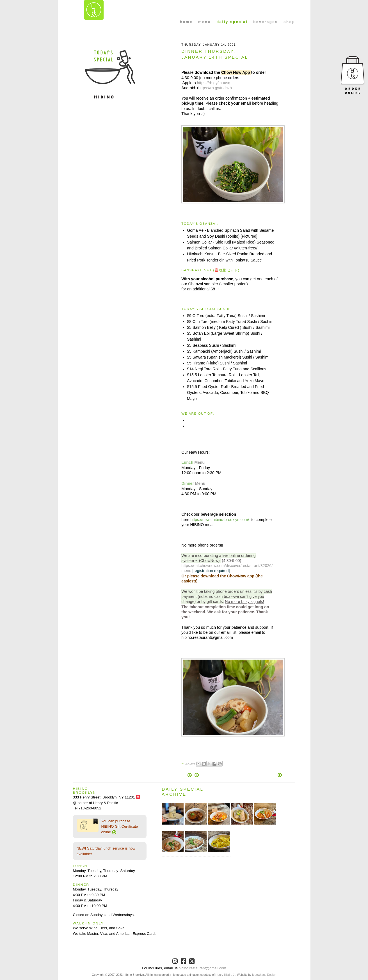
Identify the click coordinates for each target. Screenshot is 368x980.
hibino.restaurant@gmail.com (202, 968)
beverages (266, 22)
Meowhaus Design (264, 975)
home (186, 22)
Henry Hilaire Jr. (226, 975)
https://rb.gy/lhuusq (213, 83)
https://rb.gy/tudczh (215, 88)
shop (289, 22)
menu (204, 22)
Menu (199, 462)
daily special (232, 22)
